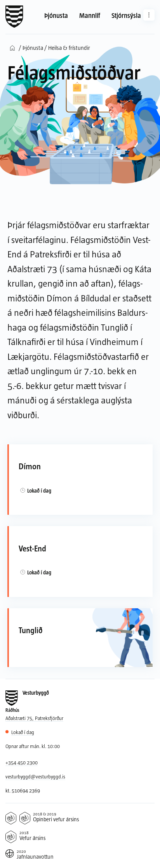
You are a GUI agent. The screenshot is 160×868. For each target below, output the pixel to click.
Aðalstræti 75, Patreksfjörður (34, 718)
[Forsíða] (14, 17)
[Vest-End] (80, 562)
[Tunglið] (80, 638)
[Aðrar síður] (149, 15)
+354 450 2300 (22, 762)
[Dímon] (80, 480)
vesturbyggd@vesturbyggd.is (35, 776)
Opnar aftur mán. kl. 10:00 (33, 746)
